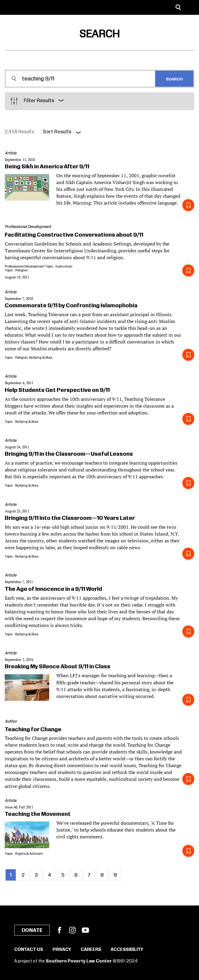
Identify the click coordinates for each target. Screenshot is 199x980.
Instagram (72, 930)
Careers (91, 950)
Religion (22, 270)
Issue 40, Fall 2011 (19, 807)
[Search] (178, 7)
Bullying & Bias (41, 358)
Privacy (62, 950)
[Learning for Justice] (28, 8)
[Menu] (190, 7)
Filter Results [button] (39, 101)
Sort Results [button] (57, 132)
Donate (32, 930)
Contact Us (29, 950)
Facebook (59, 930)
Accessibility (127, 950)
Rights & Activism (29, 854)
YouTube (85, 930)
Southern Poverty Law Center (79, 961)
